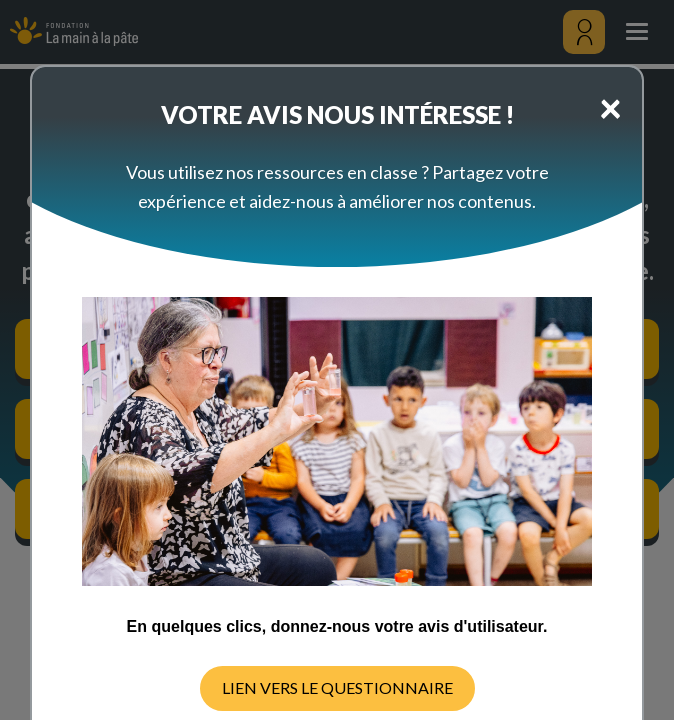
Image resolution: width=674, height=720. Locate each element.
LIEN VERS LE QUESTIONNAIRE (337, 687)
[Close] (610, 107)
